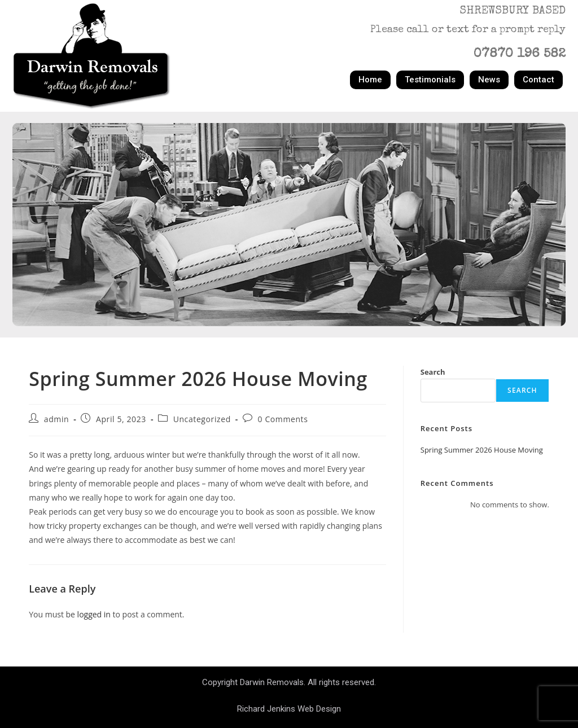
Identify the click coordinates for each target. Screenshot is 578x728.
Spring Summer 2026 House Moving (482, 450)
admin (56, 419)
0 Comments (283, 419)
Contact (538, 80)
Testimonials (430, 80)
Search (433, 372)
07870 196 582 (520, 54)
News (489, 80)
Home (370, 80)
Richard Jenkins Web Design (289, 709)
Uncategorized (202, 419)
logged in (94, 614)
